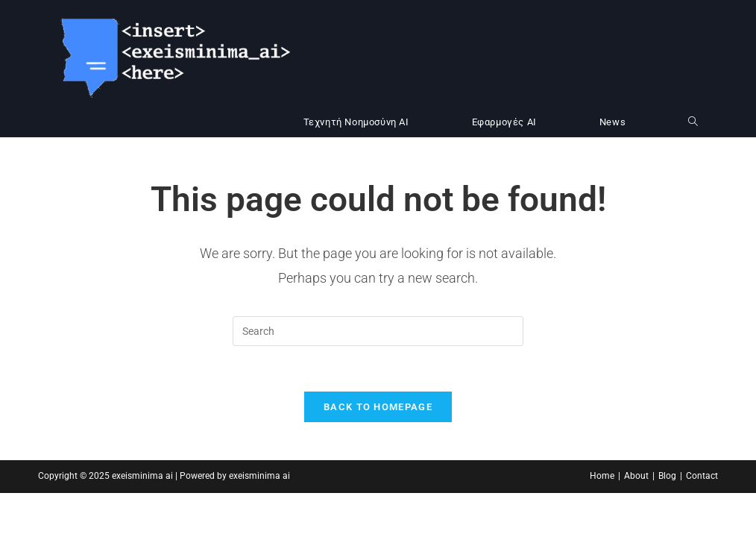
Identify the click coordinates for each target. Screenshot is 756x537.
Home (602, 476)
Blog (667, 476)
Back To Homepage (378, 407)
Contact (702, 476)
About (636, 476)
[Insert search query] (378, 331)
